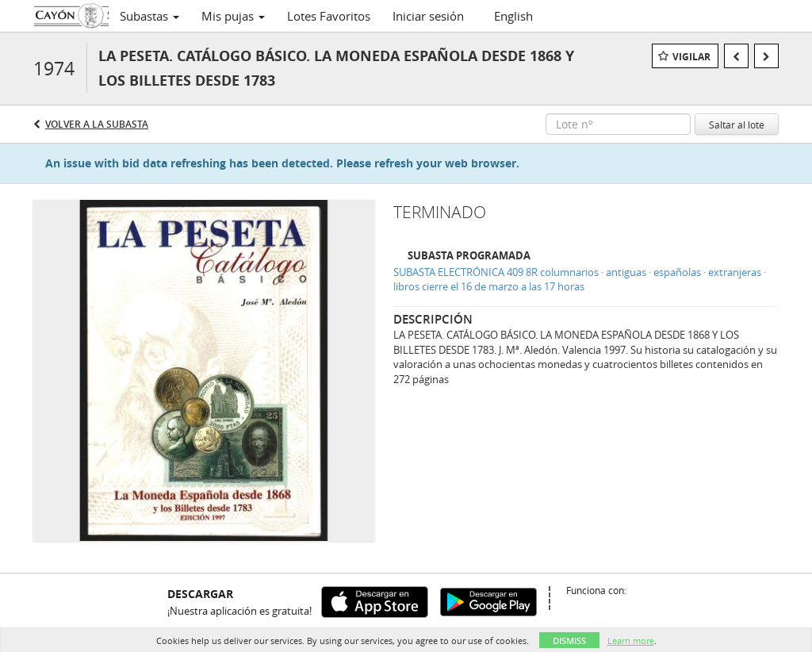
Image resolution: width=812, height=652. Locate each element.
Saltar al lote (737, 125)
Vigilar (691, 57)
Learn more (631, 640)
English (513, 16)
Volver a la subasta (97, 124)
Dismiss (569, 640)
